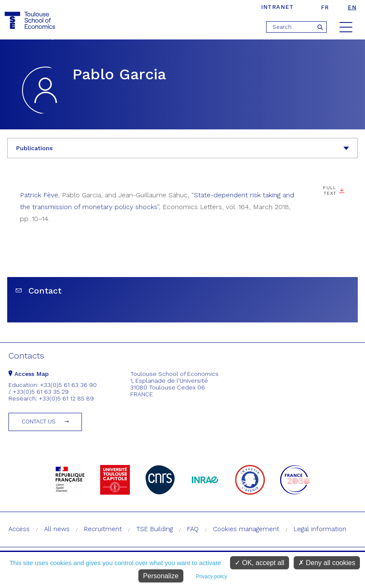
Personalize (161, 576)
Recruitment (103, 529)
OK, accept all (260, 563)
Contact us (39, 421)
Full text (330, 190)
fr (325, 7)
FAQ (193, 529)
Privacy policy (212, 577)
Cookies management (246, 529)
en (352, 7)
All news (57, 529)
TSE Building (154, 529)
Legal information (320, 529)
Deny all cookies (327, 563)
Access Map (29, 374)
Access (19, 529)
